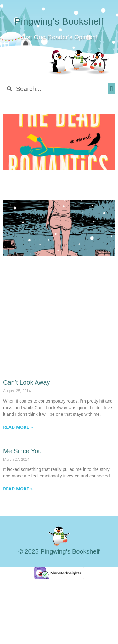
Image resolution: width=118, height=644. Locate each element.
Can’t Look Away (27, 382)
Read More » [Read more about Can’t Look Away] (18, 427)
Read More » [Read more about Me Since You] (18, 489)
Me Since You (22, 451)
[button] (112, 89)
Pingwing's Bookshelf (59, 21)
